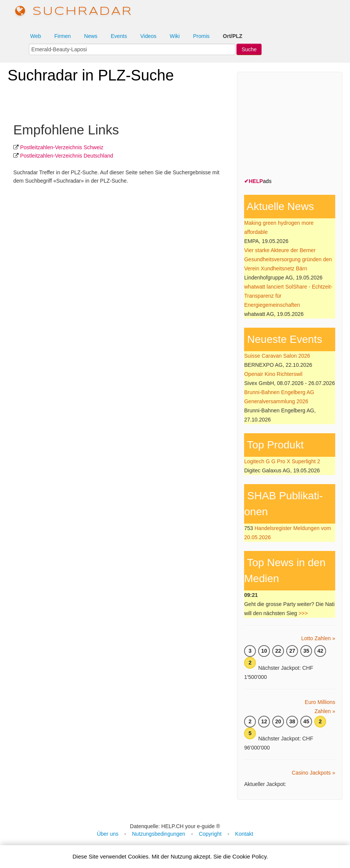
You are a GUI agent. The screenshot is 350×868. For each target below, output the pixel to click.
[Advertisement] (297, 126)
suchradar (74, 12)
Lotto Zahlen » (318, 638)
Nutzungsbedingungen (159, 834)
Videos (148, 36)
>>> (303, 613)
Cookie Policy (249, 856)
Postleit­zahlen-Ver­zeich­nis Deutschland (67, 156)
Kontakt (244, 834)
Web (35, 36)
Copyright (210, 834)
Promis (201, 36)
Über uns (108, 834)
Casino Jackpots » (314, 773)
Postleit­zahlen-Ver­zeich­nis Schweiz (62, 147)
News (91, 36)
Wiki (175, 36)
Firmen (63, 36)
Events (119, 36)
